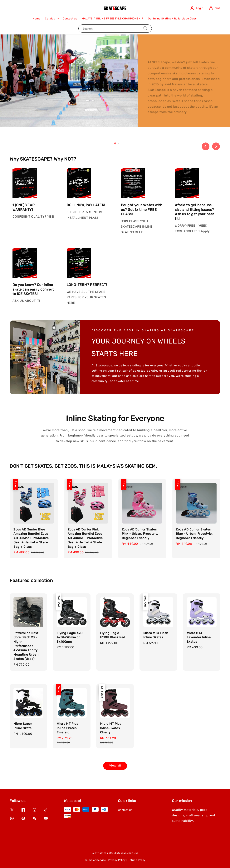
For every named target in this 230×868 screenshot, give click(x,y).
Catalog (50, 19)
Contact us (70, 19)
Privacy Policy (117, 860)
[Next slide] (216, 146)
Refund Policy (137, 860)
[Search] (145, 28)
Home (37, 19)
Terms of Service (95, 860)
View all (115, 766)
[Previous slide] (206, 146)
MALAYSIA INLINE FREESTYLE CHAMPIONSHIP (113, 19)
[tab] (112, 144)
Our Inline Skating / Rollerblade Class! (173, 19)
